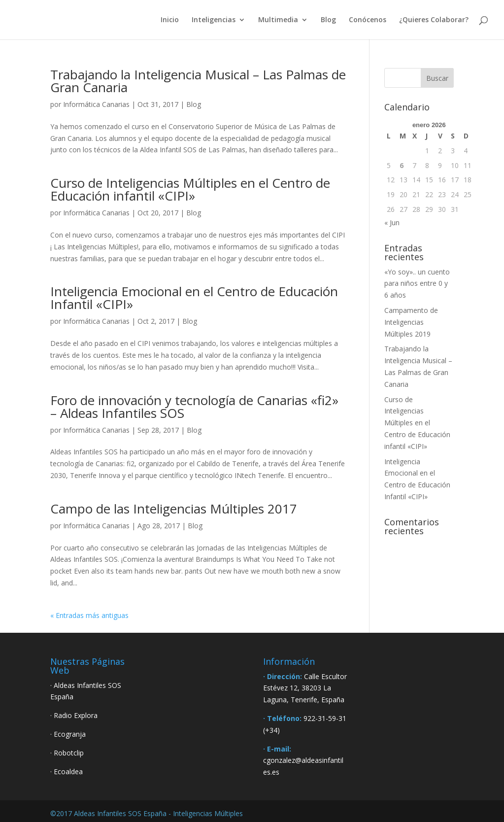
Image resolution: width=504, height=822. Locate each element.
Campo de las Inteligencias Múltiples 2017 (174, 509)
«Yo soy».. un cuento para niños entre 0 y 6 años (417, 284)
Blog (328, 20)
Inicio (170, 20)
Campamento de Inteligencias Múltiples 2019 (411, 322)
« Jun (392, 223)
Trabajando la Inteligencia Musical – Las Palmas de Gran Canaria (198, 81)
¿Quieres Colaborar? (434, 20)
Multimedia (278, 20)
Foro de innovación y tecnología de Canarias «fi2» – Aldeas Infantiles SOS (194, 407)
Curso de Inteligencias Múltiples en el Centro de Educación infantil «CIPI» (190, 189)
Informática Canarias (96, 104)
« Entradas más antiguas (89, 615)
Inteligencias (214, 20)
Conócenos (368, 20)
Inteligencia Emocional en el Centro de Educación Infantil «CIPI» (194, 298)
